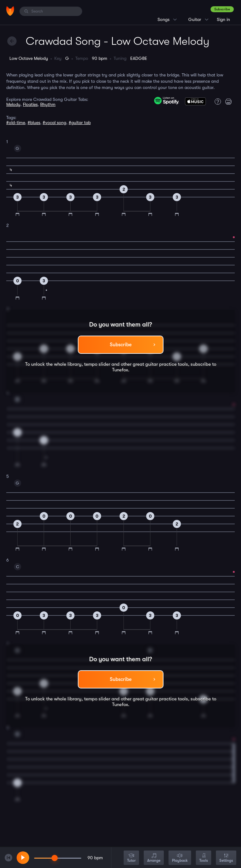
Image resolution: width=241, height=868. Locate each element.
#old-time (16, 123)
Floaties (30, 104)
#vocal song (54, 123)
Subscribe (222, 9)
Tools (204, 858)
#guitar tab (80, 123)
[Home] (10, 11)
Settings (226, 858)
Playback (180, 858)
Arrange (154, 858)
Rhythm (48, 104)
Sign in (223, 19)
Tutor (131, 858)
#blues (34, 123)
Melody (13, 104)
